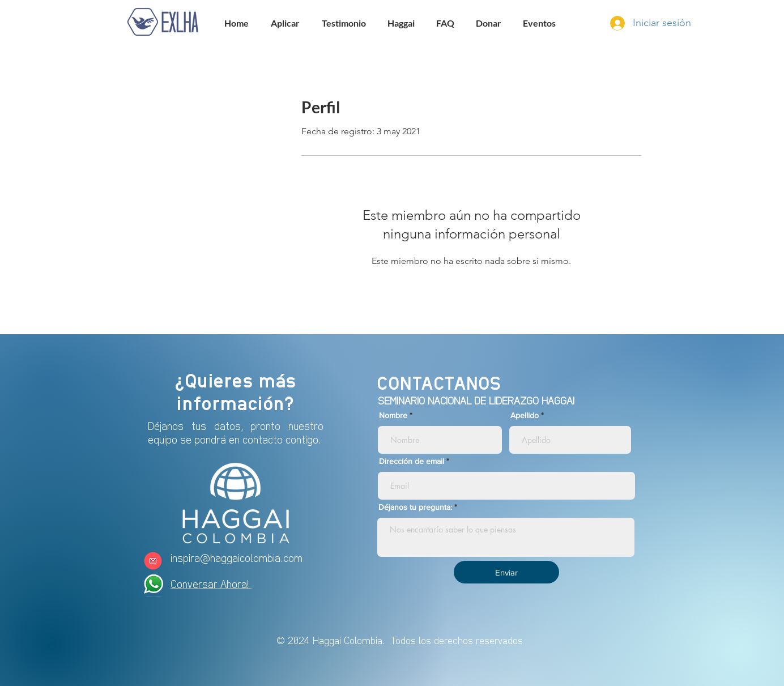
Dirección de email (412, 461)
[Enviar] (506, 572)
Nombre (393, 415)
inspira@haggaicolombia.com (237, 558)
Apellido (525, 415)
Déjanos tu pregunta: (415, 507)
